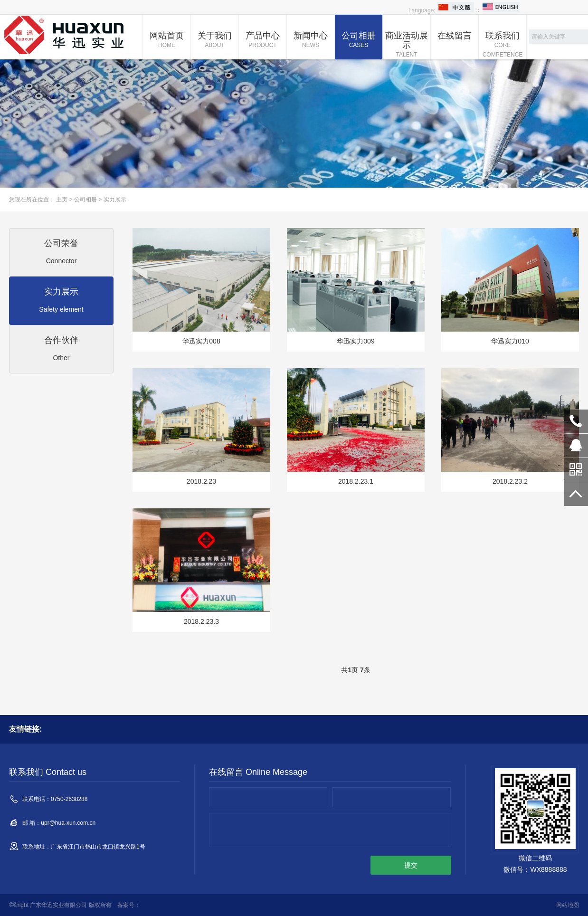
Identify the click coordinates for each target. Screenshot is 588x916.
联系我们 (503, 45)
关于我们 (215, 40)
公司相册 (359, 40)
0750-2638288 (576, 421)
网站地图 (568, 905)
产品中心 (263, 40)
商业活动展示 (407, 45)
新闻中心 (311, 40)
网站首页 (167, 40)
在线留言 (455, 36)
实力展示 (115, 200)
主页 (62, 200)
